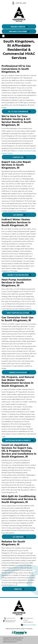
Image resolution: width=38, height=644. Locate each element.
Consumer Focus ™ (12, 642)
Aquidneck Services (18, 638)
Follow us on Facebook (30, 625)
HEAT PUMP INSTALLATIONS (18, 313)
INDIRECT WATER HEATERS (18, 275)
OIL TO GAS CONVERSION (18, 112)
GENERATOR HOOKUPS (18, 372)
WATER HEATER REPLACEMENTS (18, 440)
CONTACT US (18, 157)
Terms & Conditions (16, 640)
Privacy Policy (7, 640)
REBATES (18, 589)
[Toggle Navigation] (19, 36)
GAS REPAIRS (18, 215)
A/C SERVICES (18, 537)
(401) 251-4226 (19, 3)
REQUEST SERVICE (18, 27)
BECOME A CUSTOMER (18, 32)
